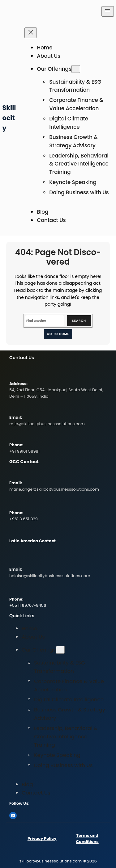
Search (79, 321)
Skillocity (9, 118)
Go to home (58, 334)
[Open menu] (108, 11)
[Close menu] (31, 33)
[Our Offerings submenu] (76, 69)
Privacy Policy (42, 839)
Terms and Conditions (87, 839)
